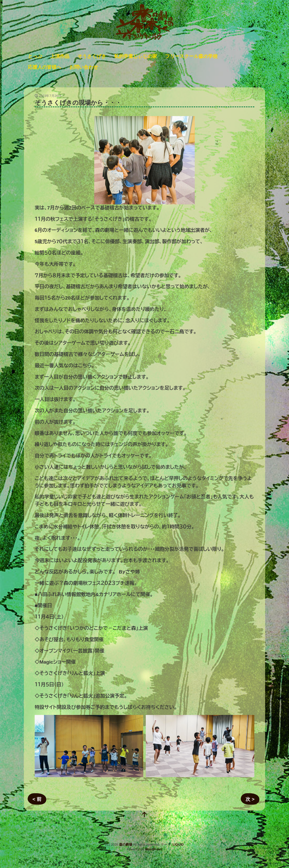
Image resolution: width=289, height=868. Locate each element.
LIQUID (178, 844)
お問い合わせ (84, 67)
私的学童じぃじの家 (136, 56)
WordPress (154, 849)
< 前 (37, 799)
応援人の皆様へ (45, 67)
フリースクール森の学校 (191, 56)
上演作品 (60, 56)
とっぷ (35, 56)
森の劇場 (126, 844)
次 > (250, 799)
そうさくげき (92, 56)
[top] (144, 815)
